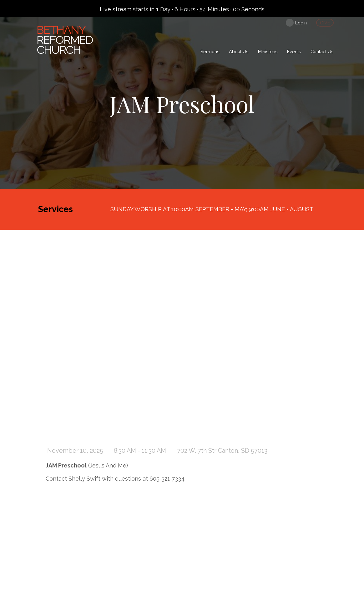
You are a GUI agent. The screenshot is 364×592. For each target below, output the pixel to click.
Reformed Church (65, 40)
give (325, 23)
